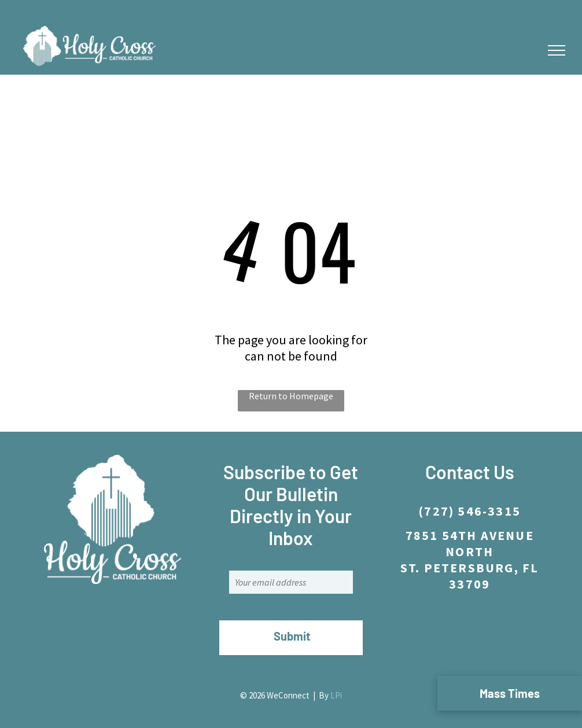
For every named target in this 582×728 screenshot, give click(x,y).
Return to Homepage (291, 396)
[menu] (557, 50)
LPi (336, 695)
